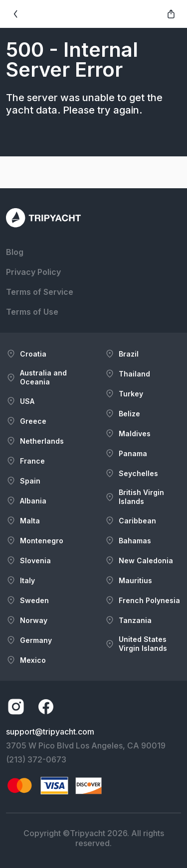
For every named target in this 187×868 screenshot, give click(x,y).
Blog (15, 252)
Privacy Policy (33, 272)
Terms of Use (32, 312)
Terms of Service (40, 292)
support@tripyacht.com (50, 732)
